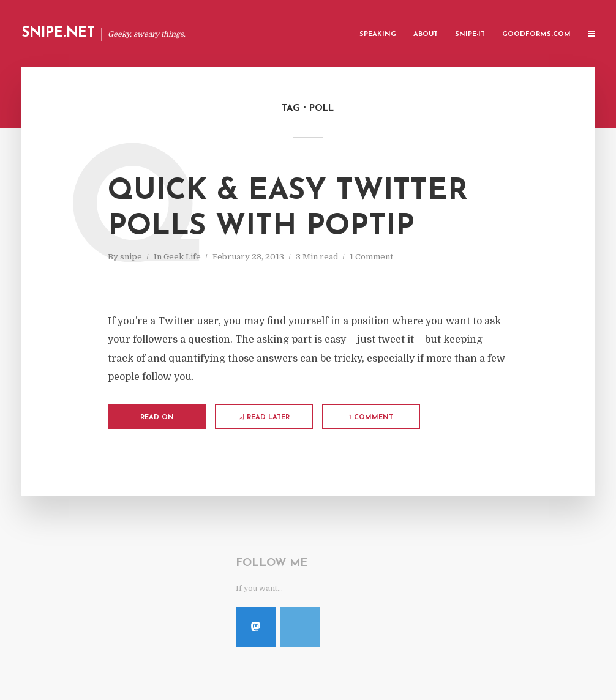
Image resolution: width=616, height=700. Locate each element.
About (426, 35)
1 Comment (371, 257)
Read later (264, 417)
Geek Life (182, 257)
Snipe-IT (470, 35)
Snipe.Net (58, 33)
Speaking (378, 35)
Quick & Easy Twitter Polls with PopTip (288, 209)
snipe (131, 257)
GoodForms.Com (536, 35)
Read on (157, 418)
